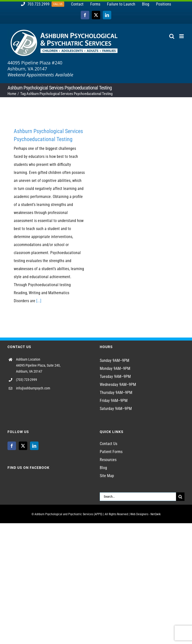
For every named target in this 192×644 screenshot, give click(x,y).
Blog (103, 468)
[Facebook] (12, 446)
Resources (108, 460)
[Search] (180, 497)
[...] (39, 301)
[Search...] (138, 497)
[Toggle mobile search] (172, 36)
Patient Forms (111, 452)
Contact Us (108, 444)
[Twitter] (23, 446)
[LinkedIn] (34, 446)
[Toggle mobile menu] (182, 36)
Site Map (107, 476)
